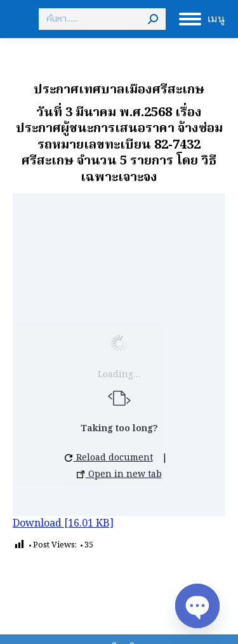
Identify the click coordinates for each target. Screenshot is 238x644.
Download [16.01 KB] (63, 524)
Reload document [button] (109, 458)
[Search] (102, 19)
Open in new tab (119, 474)
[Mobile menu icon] (202, 19)
